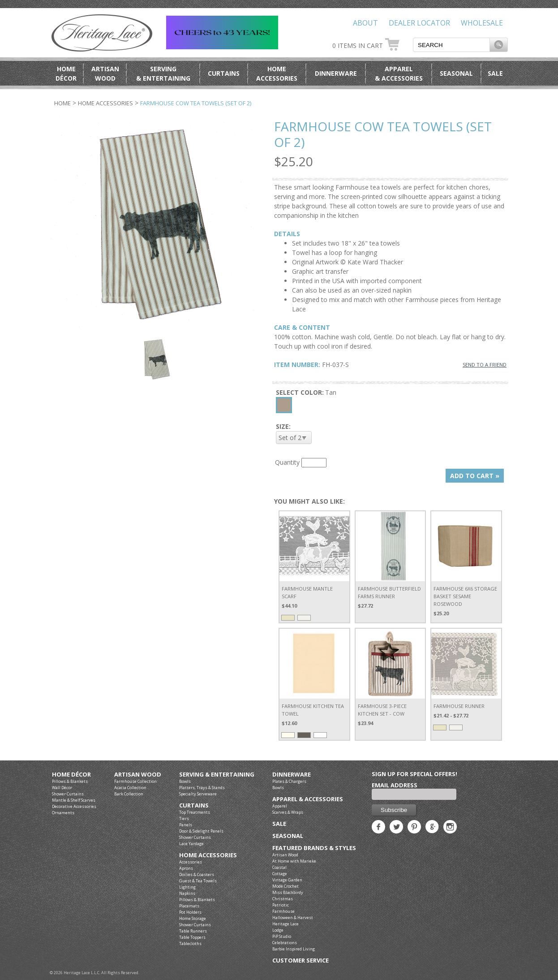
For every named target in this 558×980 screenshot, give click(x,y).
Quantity (287, 462)
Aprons (186, 868)
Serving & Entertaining (217, 775)
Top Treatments (195, 812)
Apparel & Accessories (308, 799)
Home (62, 103)
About (365, 23)
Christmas (283, 899)
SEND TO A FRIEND (485, 365)
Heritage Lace (285, 924)
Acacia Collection (130, 788)
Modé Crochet (285, 886)
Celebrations (285, 943)
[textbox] (451, 45)
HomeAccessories (277, 73)
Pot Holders (190, 912)
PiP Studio (282, 936)
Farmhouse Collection (135, 781)
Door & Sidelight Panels (201, 831)
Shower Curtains (68, 794)
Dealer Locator (419, 23)
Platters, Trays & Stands (202, 788)
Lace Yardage (191, 844)
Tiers (184, 818)
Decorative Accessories (74, 806)
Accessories (191, 862)
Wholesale (482, 23)
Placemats (189, 906)
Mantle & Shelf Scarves (74, 800)
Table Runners (193, 931)
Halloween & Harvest (293, 917)
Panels (186, 825)
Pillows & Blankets (70, 781)
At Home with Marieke (294, 861)
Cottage (280, 874)
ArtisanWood (105, 73)
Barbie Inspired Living (294, 949)
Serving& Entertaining (163, 73)
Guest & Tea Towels (198, 881)
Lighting (187, 887)
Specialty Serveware (198, 794)
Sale (495, 73)
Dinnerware (336, 73)
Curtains (224, 73)
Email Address (395, 785)
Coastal (279, 867)
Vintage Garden (287, 880)
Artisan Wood (138, 775)
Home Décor (71, 775)
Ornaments (63, 813)
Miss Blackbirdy (288, 892)
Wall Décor (62, 788)
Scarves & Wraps (288, 812)
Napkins (187, 893)
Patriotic (281, 905)
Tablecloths (190, 943)
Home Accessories (105, 103)
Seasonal (456, 73)
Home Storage (193, 918)
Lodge (278, 930)
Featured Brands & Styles (314, 848)
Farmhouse (283, 911)
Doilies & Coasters (197, 874)
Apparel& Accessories (399, 73)
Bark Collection (129, 794)
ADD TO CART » (475, 476)
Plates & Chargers (289, 781)
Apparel (280, 806)
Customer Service (300, 961)
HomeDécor (66, 73)
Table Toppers (192, 937)
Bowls (185, 781)
